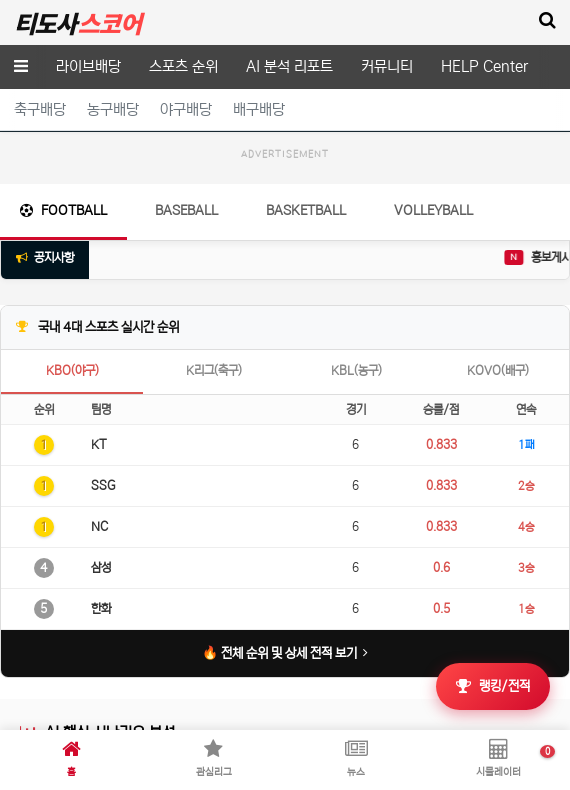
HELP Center (484, 66)
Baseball (186, 210)
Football (63, 210)
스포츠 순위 (183, 66)
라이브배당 (88, 66)
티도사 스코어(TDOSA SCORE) (77, 23)
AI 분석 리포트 (289, 66)
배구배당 (259, 109)
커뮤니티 (387, 66)
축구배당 (40, 109)
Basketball (306, 210)
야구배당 (186, 109)
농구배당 (113, 109)
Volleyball (433, 210)
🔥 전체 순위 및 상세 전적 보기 (285, 653)
